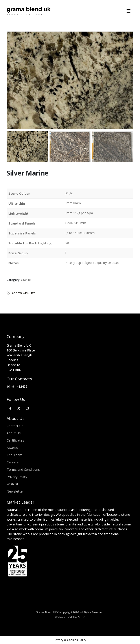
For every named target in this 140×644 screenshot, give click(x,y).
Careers (13, 462)
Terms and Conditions (23, 469)
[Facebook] (10, 408)
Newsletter (15, 491)
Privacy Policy (17, 477)
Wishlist (12, 484)
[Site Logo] (29, 11)
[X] (19, 408)
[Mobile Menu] (130, 11)
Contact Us (15, 426)
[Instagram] (27, 408)
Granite (26, 280)
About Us (14, 433)
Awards (12, 448)
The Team (14, 455)
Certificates (15, 440)
